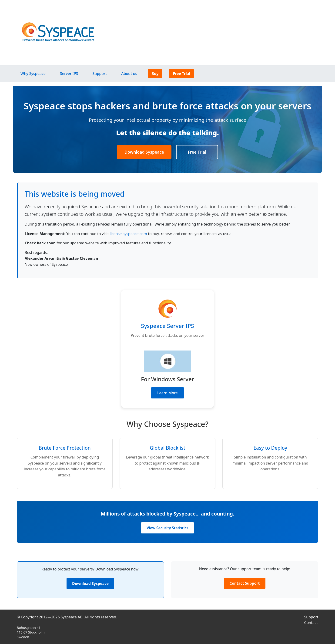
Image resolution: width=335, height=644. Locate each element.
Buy (155, 74)
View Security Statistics (168, 528)
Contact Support (245, 583)
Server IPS (69, 74)
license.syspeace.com (128, 234)
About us (129, 74)
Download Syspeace (144, 152)
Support (100, 74)
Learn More (167, 393)
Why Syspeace (33, 74)
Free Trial (181, 74)
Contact (311, 623)
